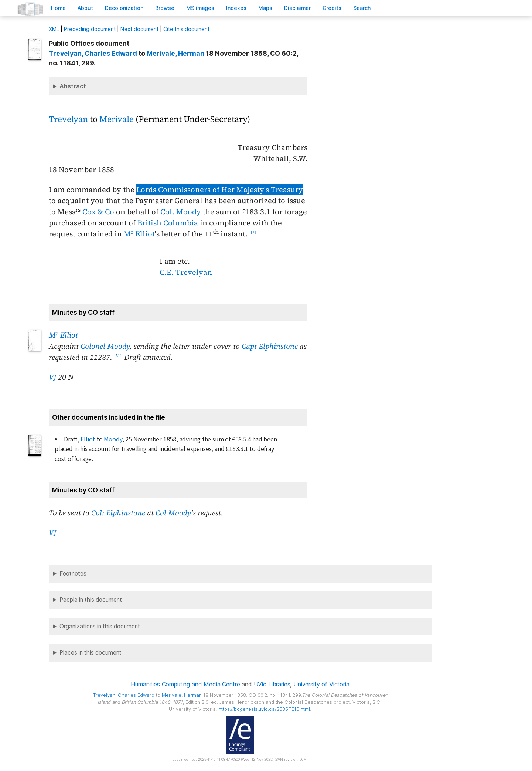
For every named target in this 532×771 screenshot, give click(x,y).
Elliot (88, 439)
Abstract (73, 86)
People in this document (91, 600)
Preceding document (90, 29)
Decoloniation (124, 8)
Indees (236, 8)
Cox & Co (98, 212)
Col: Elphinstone (118, 513)
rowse (165, 8)
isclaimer (297, 8)
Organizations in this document (100, 626)
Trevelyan (68, 119)
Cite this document (186, 29)
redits (332, 8)
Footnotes (73, 574)
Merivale (117, 119)
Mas (265, 8)
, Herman (175, 53)
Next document (139, 29)
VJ (52, 377)
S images (200, 8)
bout (85, 8)
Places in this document (91, 653)
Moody (113, 439)
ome (58, 8)
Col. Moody (181, 212)
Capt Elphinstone (270, 346)
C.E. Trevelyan (186, 272)
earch (362, 8)
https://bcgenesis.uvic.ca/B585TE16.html (264, 709)
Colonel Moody (105, 346)
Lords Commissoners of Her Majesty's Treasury (220, 190)
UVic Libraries (272, 684)
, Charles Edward (93, 53)
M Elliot (139, 234)
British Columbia (168, 223)
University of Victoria (321, 684)
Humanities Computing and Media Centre (185, 684)
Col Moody (173, 513)
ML (54, 29)
